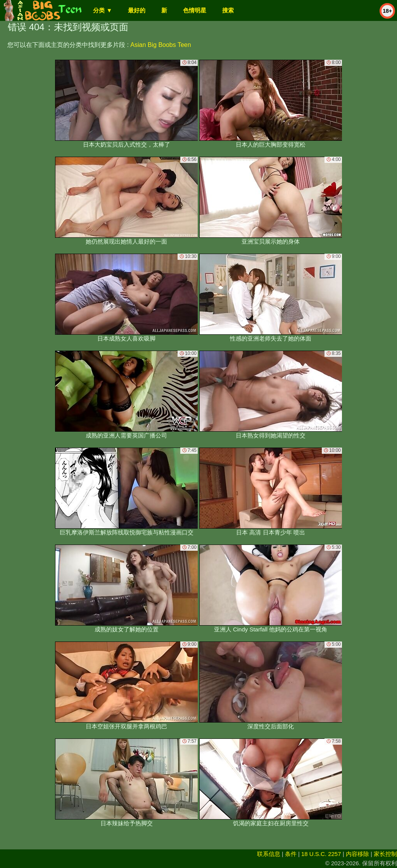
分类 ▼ (103, 10)
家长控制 (385, 854)
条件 (291, 854)
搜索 (228, 10)
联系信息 (269, 854)
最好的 (137, 10)
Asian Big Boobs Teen (161, 45)
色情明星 (195, 10)
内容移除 (357, 854)
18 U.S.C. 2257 (321, 854)
